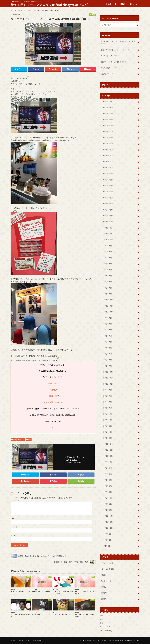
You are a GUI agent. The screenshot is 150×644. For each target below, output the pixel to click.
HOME (109, 4)
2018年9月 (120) (107, 174)
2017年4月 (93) (106, 276)
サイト (13, 536)
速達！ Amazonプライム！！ (115, 50)
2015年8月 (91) (106, 396)
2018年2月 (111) (107, 216)
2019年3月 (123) (107, 138)
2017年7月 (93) (106, 258)
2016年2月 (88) (106, 360)
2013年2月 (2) (106, 540)
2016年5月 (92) (106, 342)
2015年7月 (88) (106, 402)
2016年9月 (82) (106, 318)
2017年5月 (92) (106, 270)
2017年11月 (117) (107, 234)
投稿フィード (105, 623)
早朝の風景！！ (110, 68)
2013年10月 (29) (107, 528)
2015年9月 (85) (106, 390)
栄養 (104, 587)
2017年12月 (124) (107, 228)
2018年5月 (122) (107, 198)
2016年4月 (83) (106, 348)
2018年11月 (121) (107, 162)
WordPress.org (106, 631)
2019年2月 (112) (107, 144)
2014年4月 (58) (106, 492)
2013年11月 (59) (107, 522)
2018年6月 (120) (107, 192)
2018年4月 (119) (107, 204)
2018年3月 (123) (107, 210)
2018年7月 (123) (107, 186)
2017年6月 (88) (106, 264)
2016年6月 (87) (106, 336)
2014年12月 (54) (107, 444)
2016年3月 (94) (106, 354)
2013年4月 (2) (106, 534)
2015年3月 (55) (106, 426)
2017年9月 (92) (106, 246)
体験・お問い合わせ (52, 403)
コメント (15, 500)
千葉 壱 (107, 74)
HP (116, 4)
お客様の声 (52, 396)
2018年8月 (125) (107, 180)
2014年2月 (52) (106, 504)
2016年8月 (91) (106, 324)
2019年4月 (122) (107, 132)
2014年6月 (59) (106, 480)
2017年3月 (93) (106, 282)
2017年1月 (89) (106, 294)
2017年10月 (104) (107, 240)
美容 (29, 440)
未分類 (22, 440)
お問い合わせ (133, 4)
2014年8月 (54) (106, 468)
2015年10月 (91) (107, 384)
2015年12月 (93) (107, 372)
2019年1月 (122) (107, 150)
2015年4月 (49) (106, 420)
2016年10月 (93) (107, 312)
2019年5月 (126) (107, 126)
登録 (102, 615)
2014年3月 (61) (106, 498)
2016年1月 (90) (106, 366)
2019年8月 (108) (107, 108)
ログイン (103, 619)
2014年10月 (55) (107, 456)
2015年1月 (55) (106, 438)
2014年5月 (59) (106, 486)
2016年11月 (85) (107, 306)
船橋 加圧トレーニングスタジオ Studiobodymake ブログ (49, 5)
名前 (13, 519)
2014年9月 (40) (106, 462)
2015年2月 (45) (106, 432)
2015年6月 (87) (106, 408)
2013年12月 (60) (107, 516)
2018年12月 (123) (107, 156)
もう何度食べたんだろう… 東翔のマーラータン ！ (119, 43)
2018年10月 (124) (107, 168)
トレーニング (108, 569)
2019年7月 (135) (107, 114)
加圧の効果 (52, 384)
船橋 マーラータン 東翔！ (114, 62)
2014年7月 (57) (106, 474)
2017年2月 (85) (106, 288)
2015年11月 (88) (107, 378)
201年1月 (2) (105, 546)
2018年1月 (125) (107, 222)
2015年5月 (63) (106, 414)
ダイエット (107, 563)
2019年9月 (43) (106, 102)
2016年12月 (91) (107, 300)
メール (14, 527)
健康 (14, 440)
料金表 (123, 4)
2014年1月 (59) (106, 510)
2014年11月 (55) (107, 450)
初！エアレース (110, 56)
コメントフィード (107, 627)
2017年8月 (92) (106, 252)
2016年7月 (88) (106, 330)
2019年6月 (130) (107, 120)
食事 (104, 599)
